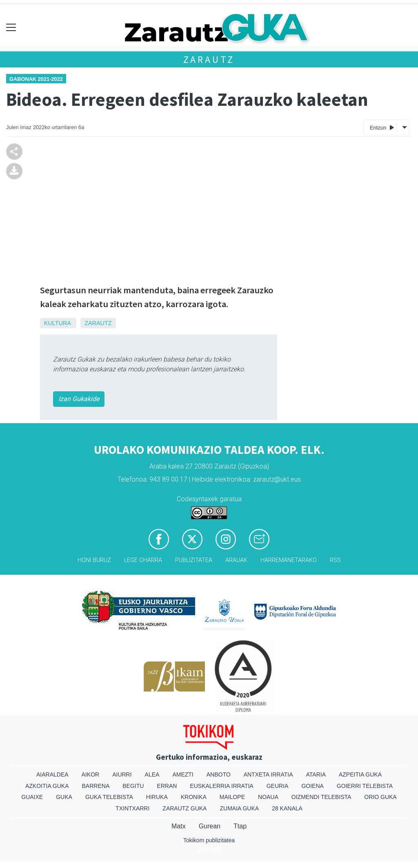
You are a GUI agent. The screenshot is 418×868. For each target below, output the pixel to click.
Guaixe (32, 797)
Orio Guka (380, 797)
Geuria (278, 786)
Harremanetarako (289, 560)
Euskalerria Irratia (221, 786)
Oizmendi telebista (321, 797)
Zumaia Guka (239, 808)
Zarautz (209, 59)
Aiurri (122, 774)
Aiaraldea (52, 774)
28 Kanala (287, 808)
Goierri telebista (365, 786)
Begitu (133, 786)
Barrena (96, 786)
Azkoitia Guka (47, 786)
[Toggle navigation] (11, 28)
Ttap (240, 826)
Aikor (91, 774)
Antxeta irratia (268, 774)
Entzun (382, 127)
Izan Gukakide (79, 399)
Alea (152, 774)
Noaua (268, 797)
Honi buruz (94, 560)
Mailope (232, 797)
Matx (179, 826)
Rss (335, 560)
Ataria (316, 774)
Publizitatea (194, 560)
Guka (64, 797)
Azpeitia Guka (360, 774)
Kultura (57, 323)
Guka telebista (109, 797)
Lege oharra (143, 560)
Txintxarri (132, 808)
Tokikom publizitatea (209, 840)
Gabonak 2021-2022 (36, 79)
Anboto (219, 774)
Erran (167, 786)
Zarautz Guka (185, 808)
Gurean (210, 826)
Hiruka (157, 797)
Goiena (312, 786)
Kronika (194, 797)
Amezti (183, 774)
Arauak (236, 560)
